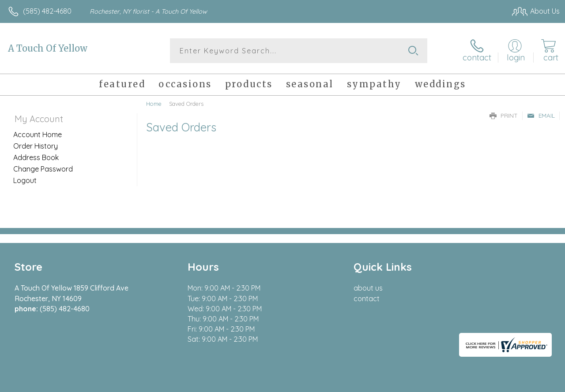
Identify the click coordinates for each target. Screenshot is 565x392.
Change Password (43, 169)
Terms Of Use (358, 383)
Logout (25, 180)
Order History (36, 146)
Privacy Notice (411, 383)
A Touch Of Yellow (48, 48)
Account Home (38, 134)
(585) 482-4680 (47, 11)
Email (541, 116)
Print (504, 116)
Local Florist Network (474, 383)
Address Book (36, 157)
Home (154, 104)
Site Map (528, 383)
